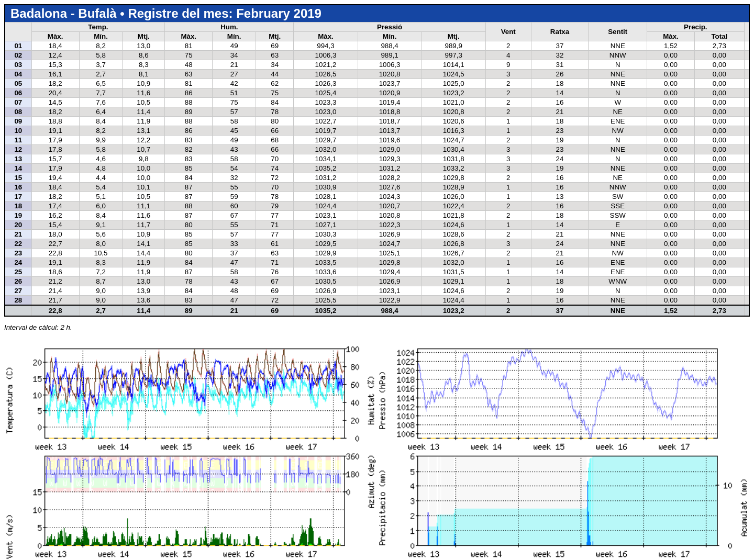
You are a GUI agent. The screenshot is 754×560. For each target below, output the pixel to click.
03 (18, 65)
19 (18, 215)
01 (18, 46)
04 (18, 74)
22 (18, 244)
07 (18, 102)
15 (18, 178)
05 (18, 83)
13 (18, 159)
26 (18, 281)
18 (18, 206)
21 (18, 234)
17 (18, 197)
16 (18, 187)
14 (18, 168)
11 (18, 140)
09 (18, 121)
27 (18, 291)
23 (18, 253)
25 (18, 272)
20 (18, 225)
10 (18, 131)
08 (18, 112)
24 (18, 262)
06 (18, 93)
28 (18, 300)
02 (18, 55)
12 (18, 149)
